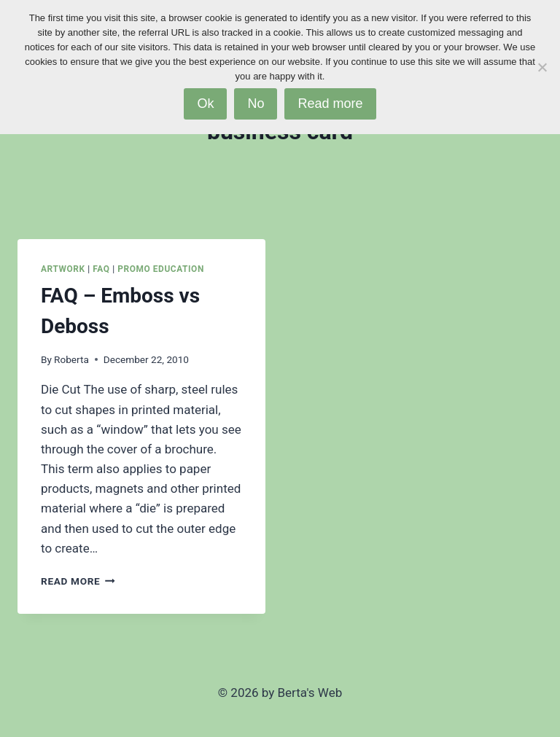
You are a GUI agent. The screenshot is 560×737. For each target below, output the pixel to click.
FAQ (101, 269)
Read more (330, 104)
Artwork (63, 269)
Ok (205, 104)
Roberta (71, 359)
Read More (78, 581)
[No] (542, 67)
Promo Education (161, 269)
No (256, 104)
